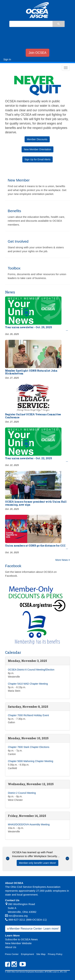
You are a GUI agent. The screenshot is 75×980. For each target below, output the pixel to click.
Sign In (7, 59)
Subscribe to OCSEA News (21, 939)
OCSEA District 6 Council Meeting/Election (31, 670)
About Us (11, 947)
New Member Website (18, 943)
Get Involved (18, 241)
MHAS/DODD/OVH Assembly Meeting (29, 824)
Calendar (13, 652)
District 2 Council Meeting (22, 793)
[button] (8, 864)
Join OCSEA (37, 53)
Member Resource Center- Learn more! (34, 929)
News (10, 292)
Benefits (14, 211)
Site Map (41, 954)
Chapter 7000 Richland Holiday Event (28, 715)
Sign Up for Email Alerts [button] (38, 159)
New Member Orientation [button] (38, 149)
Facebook (13, 566)
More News (63, 560)
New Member (19, 180)
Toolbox (14, 268)
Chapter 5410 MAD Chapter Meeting (28, 684)
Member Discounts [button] (37, 139)
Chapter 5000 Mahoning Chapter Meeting (31, 761)
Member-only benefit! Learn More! (37, 863)
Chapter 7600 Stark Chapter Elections (29, 747)
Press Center (12, 954)
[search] (31, 24)
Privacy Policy (55, 954)
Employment (27, 954)
